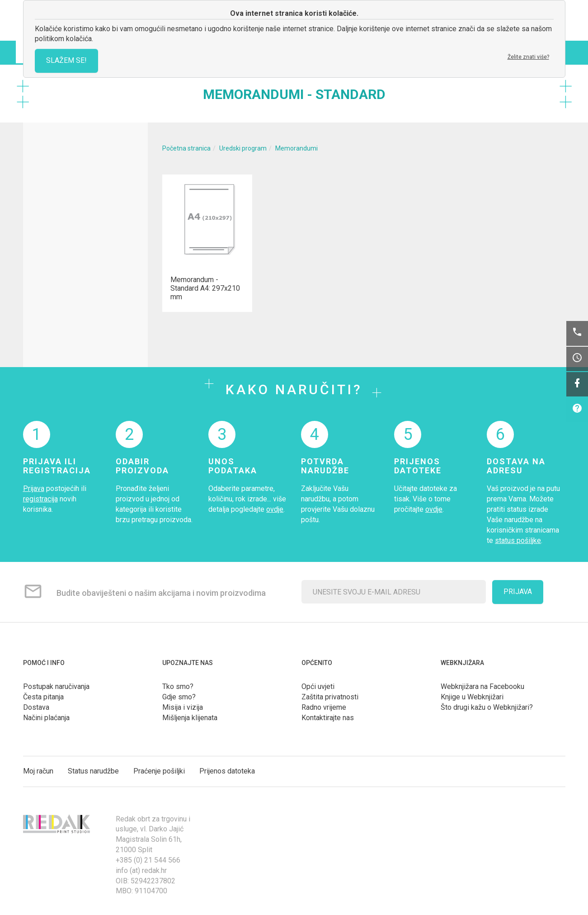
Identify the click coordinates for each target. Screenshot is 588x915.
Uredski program (243, 148)
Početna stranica (186, 148)
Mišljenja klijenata (190, 718)
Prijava (34, 488)
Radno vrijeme (324, 707)
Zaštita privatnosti (330, 697)
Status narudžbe (93, 771)
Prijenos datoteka (227, 771)
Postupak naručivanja (56, 686)
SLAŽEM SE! (66, 60)
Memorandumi (296, 148)
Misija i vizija (183, 707)
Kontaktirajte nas (328, 718)
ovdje (275, 509)
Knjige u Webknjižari (472, 697)
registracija (40, 499)
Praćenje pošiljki (159, 771)
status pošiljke (518, 540)
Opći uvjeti (318, 686)
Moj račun (38, 771)
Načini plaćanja (46, 718)
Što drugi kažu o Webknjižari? (487, 707)
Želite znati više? (528, 57)
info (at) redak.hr (141, 870)
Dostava (36, 707)
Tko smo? (178, 686)
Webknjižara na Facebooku (482, 686)
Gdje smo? (179, 697)
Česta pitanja (43, 697)
